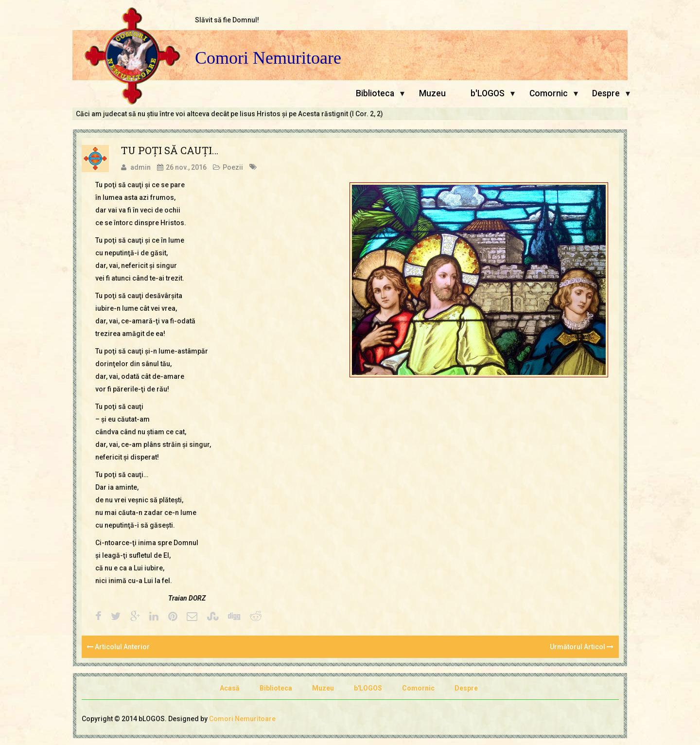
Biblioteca (375, 93)
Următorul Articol (582, 647)
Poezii (233, 167)
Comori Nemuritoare (268, 58)
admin (140, 167)
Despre (606, 93)
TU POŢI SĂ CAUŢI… (170, 150)
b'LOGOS (488, 93)
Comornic (549, 93)
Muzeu (432, 93)
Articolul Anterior (118, 647)
